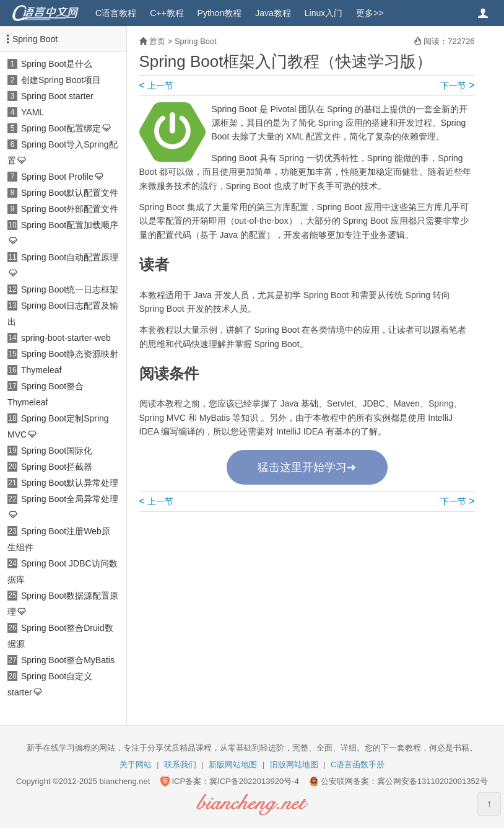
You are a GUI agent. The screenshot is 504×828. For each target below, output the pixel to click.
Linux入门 (324, 13)
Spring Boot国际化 (57, 451)
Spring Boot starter (57, 96)
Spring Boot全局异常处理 (70, 499)
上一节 (156, 86)
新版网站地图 (233, 764)
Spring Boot (35, 39)
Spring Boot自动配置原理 (70, 257)
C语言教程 (116, 13)
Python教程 (220, 13)
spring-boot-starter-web (66, 338)
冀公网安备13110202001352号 (432, 781)
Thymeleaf (41, 370)
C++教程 (167, 13)
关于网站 (136, 764)
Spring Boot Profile (57, 177)
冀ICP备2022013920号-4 (254, 781)
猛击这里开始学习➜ (307, 467)
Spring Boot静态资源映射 (70, 354)
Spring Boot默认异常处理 (70, 483)
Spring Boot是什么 (57, 64)
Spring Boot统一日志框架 (70, 289)
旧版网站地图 (294, 764)
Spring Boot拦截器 (57, 467)
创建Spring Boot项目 (61, 80)
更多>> (370, 13)
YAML (33, 112)
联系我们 (180, 764)
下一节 (457, 86)
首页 (157, 41)
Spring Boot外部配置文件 (70, 209)
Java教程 (273, 13)
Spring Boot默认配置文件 (70, 193)
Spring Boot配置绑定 (61, 128)
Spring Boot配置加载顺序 (70, 225)
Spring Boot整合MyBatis (68, 660)
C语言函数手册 (358, 764)
